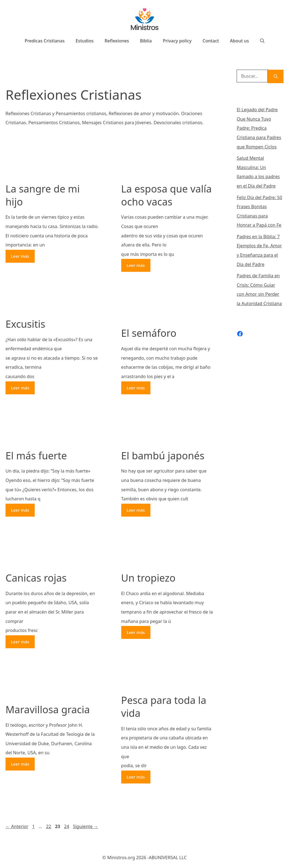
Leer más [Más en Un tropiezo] (136, 632)
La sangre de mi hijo (43, 195)
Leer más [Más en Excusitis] (20, 388)
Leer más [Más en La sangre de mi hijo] (20, 256)
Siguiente (86, 826)
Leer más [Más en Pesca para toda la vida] (136, 777)
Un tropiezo (148, 578)
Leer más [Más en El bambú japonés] (136, 510)
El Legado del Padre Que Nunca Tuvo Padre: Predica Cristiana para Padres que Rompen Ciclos (259, 128)
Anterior (17, 826)
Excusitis (25, 324)
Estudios (85, 41)
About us (240, 41)
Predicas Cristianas (44, 41)
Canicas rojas (36, 578)
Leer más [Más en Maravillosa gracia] (20, 764)
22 (49, 826)
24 (67, 826)
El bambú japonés (163, 456)
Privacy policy (177, 41)
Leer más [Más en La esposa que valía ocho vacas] (136, 265)
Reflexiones (117, 41)
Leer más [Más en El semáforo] (136, 388)
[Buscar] (276, 76)
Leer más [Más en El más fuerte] (20, 510)
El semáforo (149, 333)
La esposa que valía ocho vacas (167, 195)
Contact (211, 41)
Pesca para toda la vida (164, 707)
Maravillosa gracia (48, 710)
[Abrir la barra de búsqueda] (262, 41)
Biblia (146, 41)
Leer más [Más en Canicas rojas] (20, 642)
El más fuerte (36, 456)
